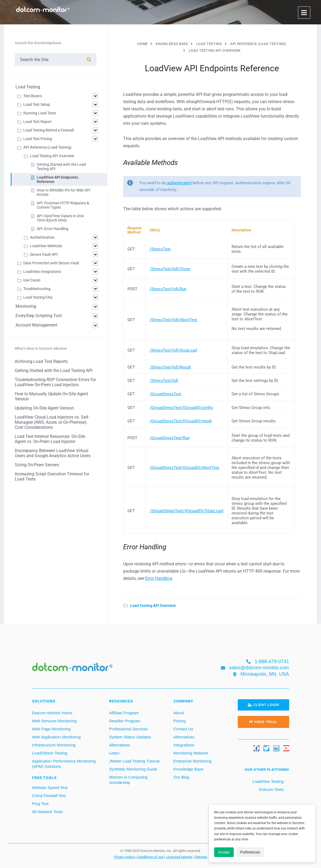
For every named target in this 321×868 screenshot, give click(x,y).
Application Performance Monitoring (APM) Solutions (64, 764)
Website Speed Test (50, 788)
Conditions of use (151, 857)
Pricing (180, 721)
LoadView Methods (46, 246)
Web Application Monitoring (56, 737)
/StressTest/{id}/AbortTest (173, 320)
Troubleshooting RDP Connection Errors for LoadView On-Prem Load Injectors (55, 382)
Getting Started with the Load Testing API (54, 371)
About (179, 713)
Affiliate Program (124, 713)
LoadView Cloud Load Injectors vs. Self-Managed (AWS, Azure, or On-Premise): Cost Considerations (52, 422)
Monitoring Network (191, 753)
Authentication (42, 237)
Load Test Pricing (38, 139)
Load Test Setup (37, 104)
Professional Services (129, 729)
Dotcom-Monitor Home (52, 713)
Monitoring (26, 306)
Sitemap (201, 857)
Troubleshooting (37, 289)
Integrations (184, 745)
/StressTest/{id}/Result (170, 367)
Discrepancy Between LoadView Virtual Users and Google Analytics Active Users (53, 453)
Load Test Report (37, 122)
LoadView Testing (267, 781)
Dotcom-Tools (271, 789)
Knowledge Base (189, 769)
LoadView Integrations (42, 272)
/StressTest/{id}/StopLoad (173, 350)
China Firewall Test (49, 796)
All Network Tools (48, 812)
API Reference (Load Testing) (47, 147)
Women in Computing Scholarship (129, 780)
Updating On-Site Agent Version (44, 408)
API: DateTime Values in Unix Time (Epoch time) (60, 218)
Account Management (36, 325)
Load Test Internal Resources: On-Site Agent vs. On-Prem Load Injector (50, 439)
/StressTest (160, 249)
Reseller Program (125, 721)
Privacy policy (125, 857)
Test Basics (33, 96)
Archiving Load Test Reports (41, 361)
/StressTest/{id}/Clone (170, 269)
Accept (224, 852)
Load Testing (28, 87)
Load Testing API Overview (153, 606)
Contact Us (183, 729)
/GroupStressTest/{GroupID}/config (181, 408)
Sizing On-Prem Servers (37, 465)
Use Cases (32, 280)
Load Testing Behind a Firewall (48, 130)
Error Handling (159, 578)
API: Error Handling (52, 229)
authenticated (179, 183)
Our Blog (181, 777)
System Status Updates (130, 737)
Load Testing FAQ (38, 297)
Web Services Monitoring (54, 721)
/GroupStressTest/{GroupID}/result (181, 421)
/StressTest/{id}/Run (168, 289)
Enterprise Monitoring (193, 761)
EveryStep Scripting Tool (39, 316)
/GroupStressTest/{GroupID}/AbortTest (184, 468)
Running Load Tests (40, 113)
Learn (114, 753)
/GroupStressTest (165, 394)
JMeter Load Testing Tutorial (134, 761)
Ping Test (40, 804)
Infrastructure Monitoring (54, 745)
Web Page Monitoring (51, 729)
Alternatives (120, 745)
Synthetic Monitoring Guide (133, 769)
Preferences (250, 852)
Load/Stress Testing (50, 753)
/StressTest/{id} (164, 381)
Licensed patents (180, 857)
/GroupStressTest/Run (170, 438)
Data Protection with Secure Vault (51, 263)
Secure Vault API (44, 254)
